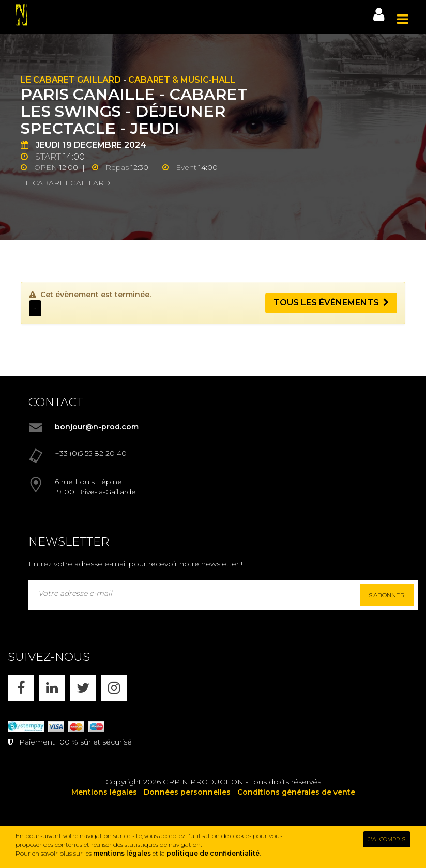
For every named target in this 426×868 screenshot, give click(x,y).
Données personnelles (187, 792)
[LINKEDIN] (52, 688)
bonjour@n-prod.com (97, 427)
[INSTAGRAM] (114, 688)
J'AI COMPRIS (387, 839)
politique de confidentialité (213, 853)
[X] (83, 688)
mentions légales (122, 853)
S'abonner (387, 595)
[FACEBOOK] (21, 688)
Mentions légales (104, 792)
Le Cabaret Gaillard (71, 80)
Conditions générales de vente (296, 792)
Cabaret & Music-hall (182, 80)
